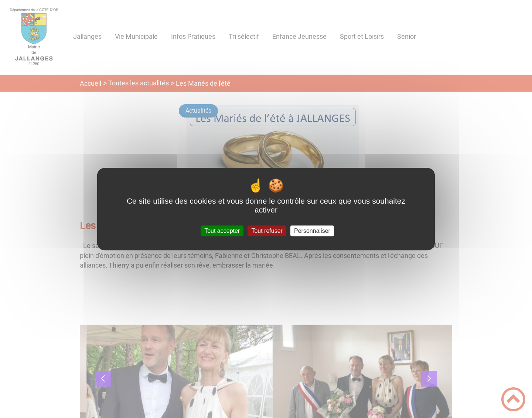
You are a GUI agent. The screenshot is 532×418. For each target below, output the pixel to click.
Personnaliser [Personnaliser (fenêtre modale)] (312, 231)
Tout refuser (267, 231)
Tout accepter (222, 231)
